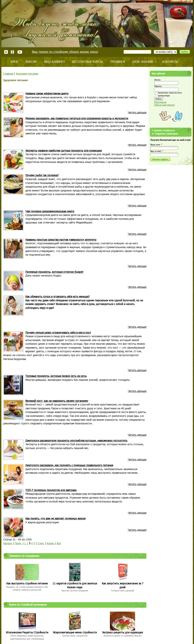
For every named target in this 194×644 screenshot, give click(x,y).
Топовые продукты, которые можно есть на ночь (56, 376)
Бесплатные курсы (87, 62)
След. (41, 543)
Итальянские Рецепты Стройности (27, 632)
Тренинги (117, 62)
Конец (51, 543)
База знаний (143, 62)
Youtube (20, 52)
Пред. (18, 543)
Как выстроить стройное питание (27, 583)
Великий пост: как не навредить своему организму (57, 401)
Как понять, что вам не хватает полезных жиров (55, 518)
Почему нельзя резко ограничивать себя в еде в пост (58, 333)
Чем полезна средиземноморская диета (50, 211)
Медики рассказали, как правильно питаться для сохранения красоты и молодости (77, 118)
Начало (8, 543)
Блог (15, 62)
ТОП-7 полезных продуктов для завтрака (51, 490)
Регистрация (160, 102)
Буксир (31, 62)
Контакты (170, 62)
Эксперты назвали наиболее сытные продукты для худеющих (64, 150)
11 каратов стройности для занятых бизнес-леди (75, 585)
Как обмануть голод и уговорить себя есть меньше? (58, 296)
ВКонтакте (6, 52)
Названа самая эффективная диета (47, 93)
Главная (8, 74)
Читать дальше (137, 112)
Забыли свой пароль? (165, 105)
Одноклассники (13, 52)
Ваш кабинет (54, 62)
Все (59, 543)
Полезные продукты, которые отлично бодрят (54, 272)
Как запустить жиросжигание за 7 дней (123, 585)
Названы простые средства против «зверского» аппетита (61, 240)
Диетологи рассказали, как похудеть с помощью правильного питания (69, 465)
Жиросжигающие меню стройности (75, 632)
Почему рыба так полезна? (42, 175)
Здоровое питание (27, 74)
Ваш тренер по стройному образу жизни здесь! (65, 52)
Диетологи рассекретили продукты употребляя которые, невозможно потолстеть (76, 440)
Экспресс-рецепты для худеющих (123, 632)
